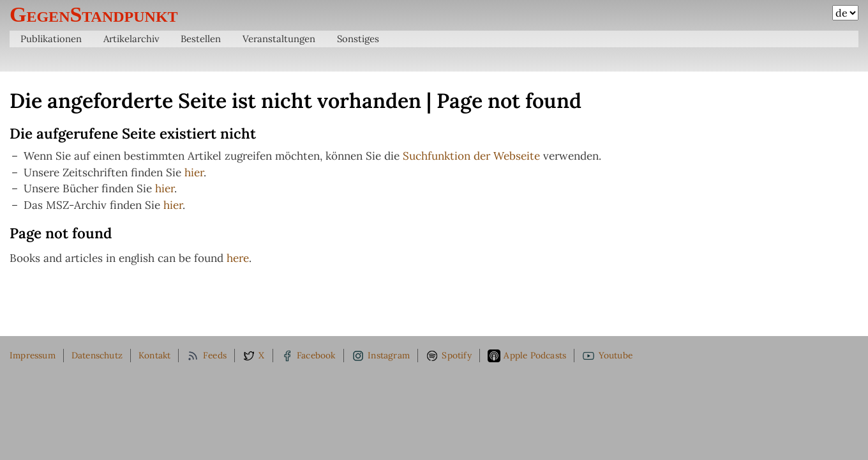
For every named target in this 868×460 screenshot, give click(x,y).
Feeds (206, 356)
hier (194, 172)
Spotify (449, 356)
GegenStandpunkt (94, 14)
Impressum (33, 355)
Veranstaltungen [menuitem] (279, 39)
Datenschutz (97, 355)
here (238, 258)
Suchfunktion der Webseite (471, 156)
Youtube (607, 356)
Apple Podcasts (527, 356)
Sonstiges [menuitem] (358, 39)
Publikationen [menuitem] (51, 39)
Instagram (381, 356)
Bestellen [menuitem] (201, 39)
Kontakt (154, 355)
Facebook (308, 356)
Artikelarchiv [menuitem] (131, 39)
